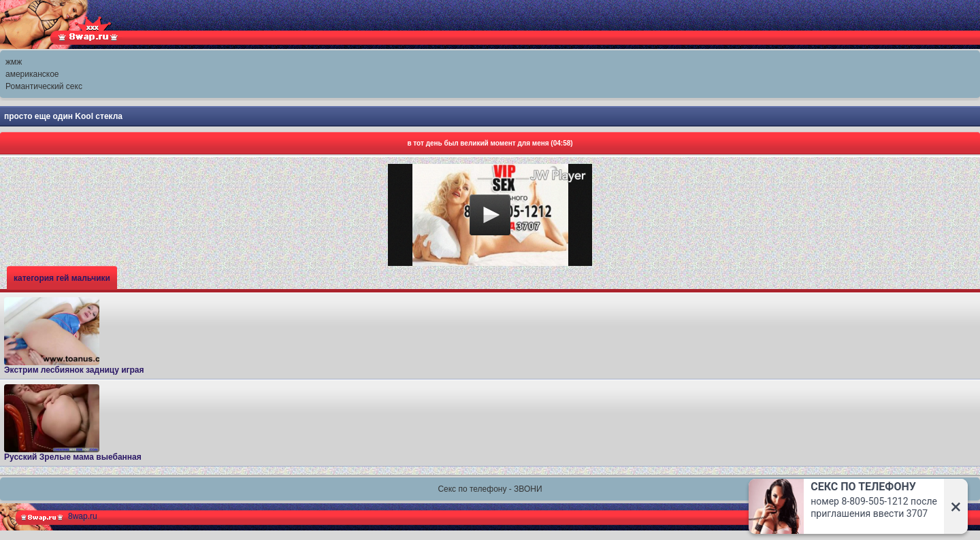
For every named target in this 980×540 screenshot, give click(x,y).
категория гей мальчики (62, 278)
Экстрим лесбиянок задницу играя (74, 336)
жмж (14, 62)
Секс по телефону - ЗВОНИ (490, 489)
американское (32, 74)
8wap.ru (83, 516)
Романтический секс (44, 86)
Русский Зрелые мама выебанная (73, 423)
